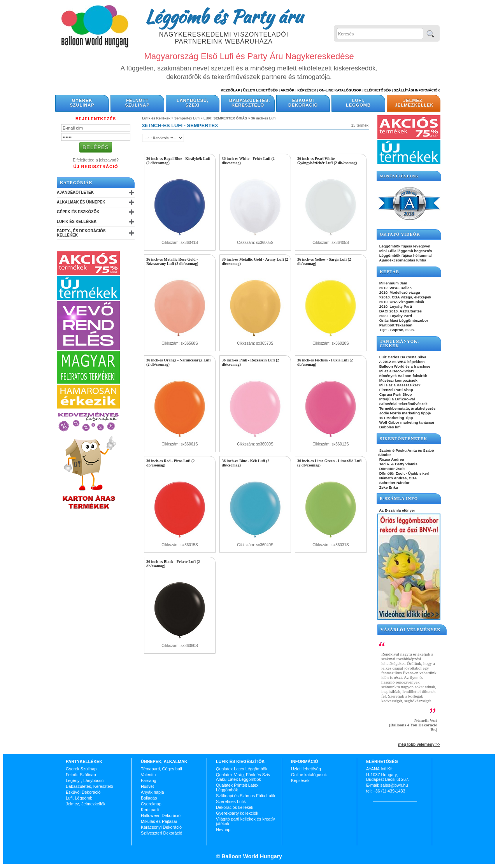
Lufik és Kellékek (77, 222)
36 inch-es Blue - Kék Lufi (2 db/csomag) (245, 463)
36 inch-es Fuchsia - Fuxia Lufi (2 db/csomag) (325, 362)
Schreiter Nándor (394, 483)
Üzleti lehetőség (306, 769)
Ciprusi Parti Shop (395, 394)
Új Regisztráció (96, 167)
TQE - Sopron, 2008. (396, 330)
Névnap (223, 829)
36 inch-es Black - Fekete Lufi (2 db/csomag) (173, 564)
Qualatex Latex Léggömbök (242, 769)
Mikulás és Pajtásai (159, 821)
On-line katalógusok (340, 90)
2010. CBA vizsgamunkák (401, 302)
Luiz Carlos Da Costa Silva (402, 357)
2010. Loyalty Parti (395, 306)
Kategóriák (76, 183)
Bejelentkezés (96, 119)
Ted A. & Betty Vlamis (398, 464)
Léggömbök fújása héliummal (405, 255)
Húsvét (147, 786)
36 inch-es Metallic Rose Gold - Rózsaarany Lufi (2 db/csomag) (172, 261)
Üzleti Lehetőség (260, 90)
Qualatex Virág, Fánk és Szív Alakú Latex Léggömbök (243, 777)
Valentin (148, 775)
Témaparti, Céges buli (161, 769)
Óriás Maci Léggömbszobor (403, 320)
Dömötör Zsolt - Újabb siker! (404, 473)
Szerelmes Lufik (231, 801)
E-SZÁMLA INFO (399, 499)
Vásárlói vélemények (411, 630)
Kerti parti (150, 810)
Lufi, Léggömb (358, 103)
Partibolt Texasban (395, 325)
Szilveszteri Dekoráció (161, 833)
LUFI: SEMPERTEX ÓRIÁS (225, 118)
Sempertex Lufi (187, 118)
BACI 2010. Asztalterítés (400, 311)
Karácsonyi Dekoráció (161, 827)
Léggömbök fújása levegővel (404, 246)
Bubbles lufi (389, 427)
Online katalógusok (309, 775)
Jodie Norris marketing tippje (404, 413)
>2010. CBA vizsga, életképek (405, 297)
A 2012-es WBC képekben (401, 362)
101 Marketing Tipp (395, 418)
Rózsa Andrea (391, 459)
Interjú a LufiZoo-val (396, 399)
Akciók (288, 90)
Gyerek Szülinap (82, 103)
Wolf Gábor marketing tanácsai (406, 422)
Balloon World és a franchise (404, 366)
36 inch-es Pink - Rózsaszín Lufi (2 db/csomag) (250, 362)
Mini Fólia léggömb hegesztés (405, 251)
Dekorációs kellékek (235, 807)
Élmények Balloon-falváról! (403, 376)
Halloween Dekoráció (161, 815)
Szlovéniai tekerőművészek (403, 404)
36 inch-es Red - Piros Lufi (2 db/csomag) (170, 463)
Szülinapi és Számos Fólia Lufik (245, 796)
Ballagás (149, 798)
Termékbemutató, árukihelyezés (407, 408)
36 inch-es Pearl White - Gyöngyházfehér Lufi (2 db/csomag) (327, 161)
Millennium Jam (393, 283)
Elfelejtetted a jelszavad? (96, 160)
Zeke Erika (388, 487)
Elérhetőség (377, 90)
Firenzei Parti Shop (396, 390)
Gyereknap (151, 804)
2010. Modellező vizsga (399, 292)
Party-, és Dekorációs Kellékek (81, 233)
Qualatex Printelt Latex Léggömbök (237, 787)
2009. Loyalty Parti (395, 316)
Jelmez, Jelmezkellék (414, 103)
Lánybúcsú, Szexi (193, 103)
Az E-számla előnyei (396, 510)
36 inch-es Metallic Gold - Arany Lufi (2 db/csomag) (255, 261)
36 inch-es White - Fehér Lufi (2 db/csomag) (248, 161)
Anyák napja (152, 792)
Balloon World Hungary (251, 856)
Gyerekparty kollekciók (237, 813)
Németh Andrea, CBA (397, 478)
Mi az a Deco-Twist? (396, 371)
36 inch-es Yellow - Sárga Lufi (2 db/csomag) (324, 261)
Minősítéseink (399, 176)
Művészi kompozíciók (398, 380)
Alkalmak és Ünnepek (81, 202)
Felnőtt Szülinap (138, 103)
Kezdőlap (231, 90)
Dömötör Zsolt (391, 469)
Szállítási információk (417, 90)
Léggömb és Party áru (224, 16)
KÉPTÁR (389, 272)
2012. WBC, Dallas (395, 288)
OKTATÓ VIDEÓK (400, 234)
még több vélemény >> (419, 744)
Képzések (307, 90)
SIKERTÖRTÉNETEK (403, 439)
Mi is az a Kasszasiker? (399, 385)
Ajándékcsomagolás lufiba (402, 260)
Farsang (149, 780)
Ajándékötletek (75, 192)
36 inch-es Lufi (263, 118)
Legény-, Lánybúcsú (85, 780)
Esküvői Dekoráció (303, 103)
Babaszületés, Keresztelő (250, 103)
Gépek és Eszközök (78, 212)
